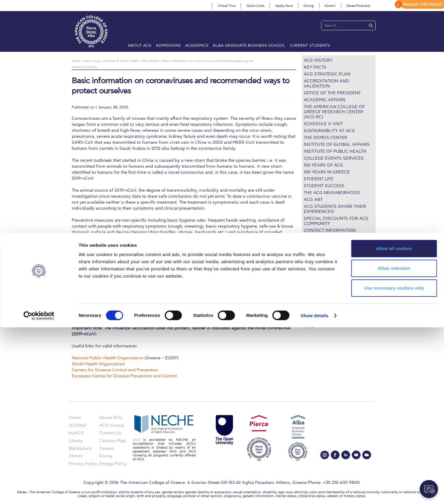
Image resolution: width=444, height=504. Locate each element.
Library (309, 289)
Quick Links (255, 6)
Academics (197, 46)
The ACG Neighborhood (332, 193)
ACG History (318, 60)
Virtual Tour (227, 6)
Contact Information (330, 230)
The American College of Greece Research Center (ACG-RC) (334, 112)
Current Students (310, 46)
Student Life (319, 179)
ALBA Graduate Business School (249, 46)
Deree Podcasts (358, 6)
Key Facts (315, 67)
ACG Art (313, 200)
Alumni (330, 6)
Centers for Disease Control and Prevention (115, 370)
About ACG (140, 46)
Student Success (324, 186)
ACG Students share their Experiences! (335, 209)
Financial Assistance (322, 282)
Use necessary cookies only (394, 465)
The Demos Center (325, 138)
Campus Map (315, 304)
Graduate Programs (322, 275)
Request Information (322, 318)
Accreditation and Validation (326, 84)
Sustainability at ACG (329, 131)
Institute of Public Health (335, 151)
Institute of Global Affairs (337, 144)
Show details (315, 492)
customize (419, 4)
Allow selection (394, 445)
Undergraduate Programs (327, 268)
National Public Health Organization (107, 358)
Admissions (168, 46)
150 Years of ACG (323, 165)
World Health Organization (98, 364)
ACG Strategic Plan (327, 74)
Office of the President (332, 93)
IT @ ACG (312, 297)
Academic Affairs (325, 100)
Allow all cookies (394, 425)
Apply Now (284, 6)
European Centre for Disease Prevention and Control (124, 376)
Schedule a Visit (323, 124)
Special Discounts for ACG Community (336, 221)
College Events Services (334, 158)
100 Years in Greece (327, 172)
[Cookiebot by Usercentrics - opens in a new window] (39, 492)
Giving (308, 6)
